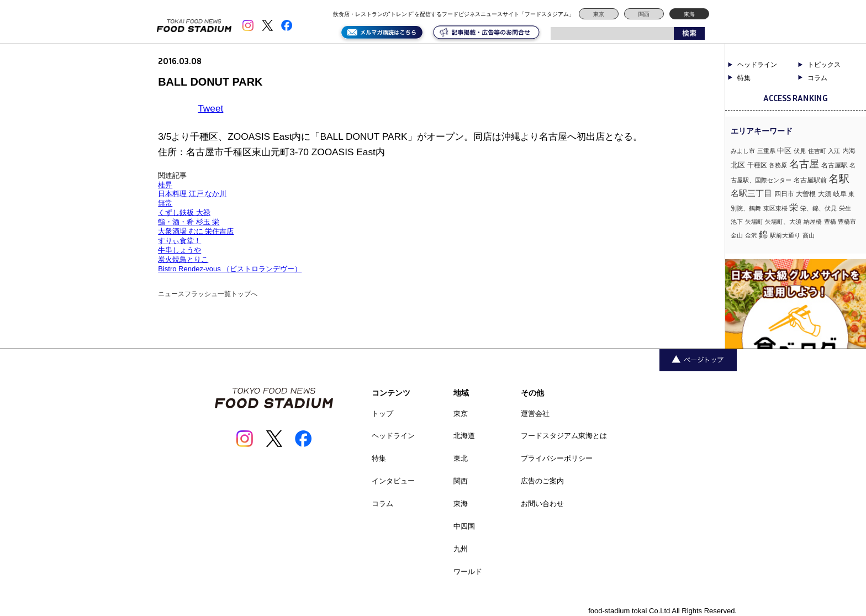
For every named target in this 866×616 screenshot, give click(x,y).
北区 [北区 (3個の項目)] (738, 165)
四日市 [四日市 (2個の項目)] (784, 194)
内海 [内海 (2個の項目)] (849, 151)
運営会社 (535, 414)
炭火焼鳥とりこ (183, 259)
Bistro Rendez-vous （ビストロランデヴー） (230, 269)
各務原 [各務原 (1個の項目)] (778, 165)
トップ (382, 414)
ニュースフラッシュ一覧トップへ (208, 294)
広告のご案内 (542, 481)
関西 (644, 14)
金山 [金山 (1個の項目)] (737, 235)
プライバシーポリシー (557, 458)
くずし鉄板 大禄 (184, 212)
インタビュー (393, 481)
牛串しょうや (179, 250)
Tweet (210, 108)
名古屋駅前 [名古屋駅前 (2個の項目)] (810, 180)
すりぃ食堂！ (179, 241)
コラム (817, 78)
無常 (165, 203)
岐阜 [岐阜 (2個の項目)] (840, 194)
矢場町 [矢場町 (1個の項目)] (754, 222)
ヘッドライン (757, 65)
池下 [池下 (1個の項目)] (737, 222)
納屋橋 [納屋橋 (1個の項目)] (813, 222)
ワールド (468, 572)
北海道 (464, 436)
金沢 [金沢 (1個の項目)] (751, 235)
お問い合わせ (542, 504)
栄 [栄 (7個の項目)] (794, 207)
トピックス (824, 65)
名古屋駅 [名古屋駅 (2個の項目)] (835, 165)
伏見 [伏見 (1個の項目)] (800, 151)
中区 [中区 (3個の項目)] (784, 151)
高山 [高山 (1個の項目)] (809, 235)
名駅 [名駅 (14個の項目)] (839, 179)
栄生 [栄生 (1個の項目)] (845, 208)
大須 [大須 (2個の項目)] (825, 194)
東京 (599, 14)
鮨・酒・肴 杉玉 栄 (189, 222)
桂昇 (165, 185)
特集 (744, 78)
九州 (461, 549)
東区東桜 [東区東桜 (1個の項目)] (775, 208)
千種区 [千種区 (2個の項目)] (757, 165)
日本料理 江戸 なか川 (192, 194)
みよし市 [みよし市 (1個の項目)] (743, 151)
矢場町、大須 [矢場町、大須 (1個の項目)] (783, 222)
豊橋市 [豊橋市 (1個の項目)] (847, 222)
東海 (689, 14)
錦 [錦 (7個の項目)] (763, 234)
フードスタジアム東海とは (564, 436)
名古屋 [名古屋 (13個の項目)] (804, 164)
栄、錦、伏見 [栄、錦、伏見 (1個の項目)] (819, 208)
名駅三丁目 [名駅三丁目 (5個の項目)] (751, 193)
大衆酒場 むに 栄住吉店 (196, 231)
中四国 (464, 526)
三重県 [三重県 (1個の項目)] (766, 151)
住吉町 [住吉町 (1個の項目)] (817, 151)
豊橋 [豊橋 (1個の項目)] (830, 222)
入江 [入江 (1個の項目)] (834, 151)
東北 (461, 458)
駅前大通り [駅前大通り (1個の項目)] (785, 235)
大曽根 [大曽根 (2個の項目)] (806, 194)
